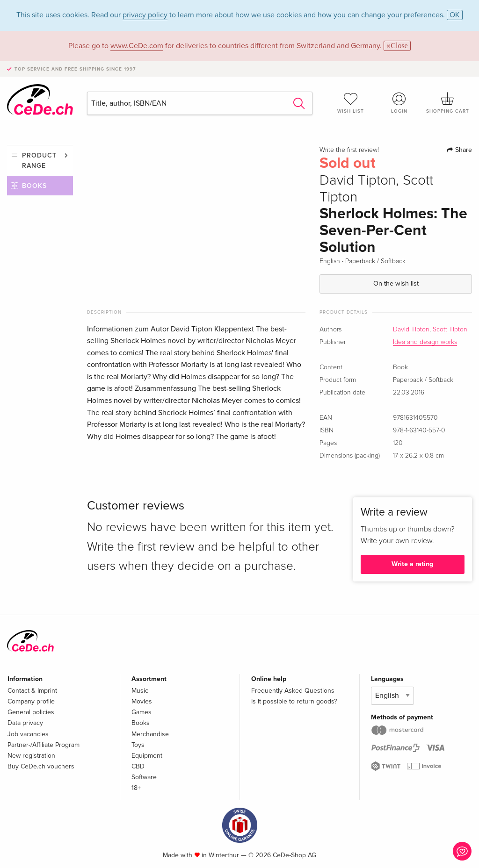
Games (142, 712)
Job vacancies (28, 734)
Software (144, 777)
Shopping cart (448, 103)
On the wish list (396, 283)
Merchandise (150, 734)
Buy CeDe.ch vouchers (41, 766)
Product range (39, 161)
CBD (138, 766)
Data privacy (25, 723)
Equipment (147, 756)
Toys (138, 745)
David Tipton (411, 330)
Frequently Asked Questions (293, 691)
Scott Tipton (450, 330)
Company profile (31, 701)
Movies (142, 701)
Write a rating (412, 564)
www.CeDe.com (137, 46)
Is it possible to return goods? (294, 701)
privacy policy (145, 15)
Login (399, 103)
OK (455, 15)
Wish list (351, 103)
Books (34, 186)
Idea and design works (425, 342)
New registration (31, 756)
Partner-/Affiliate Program (44, 745)
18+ (136, 788)
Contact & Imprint (32, 691)
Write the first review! (349, 150)
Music (140, 691)
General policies (31, 712)
